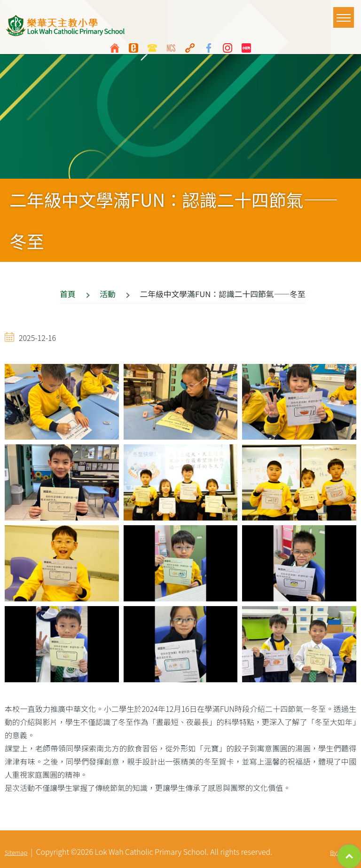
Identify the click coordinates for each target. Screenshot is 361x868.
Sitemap (16, 852)
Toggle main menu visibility (345, 13)
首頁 (68, 294)
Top (349, 856)
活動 (108, 294)
